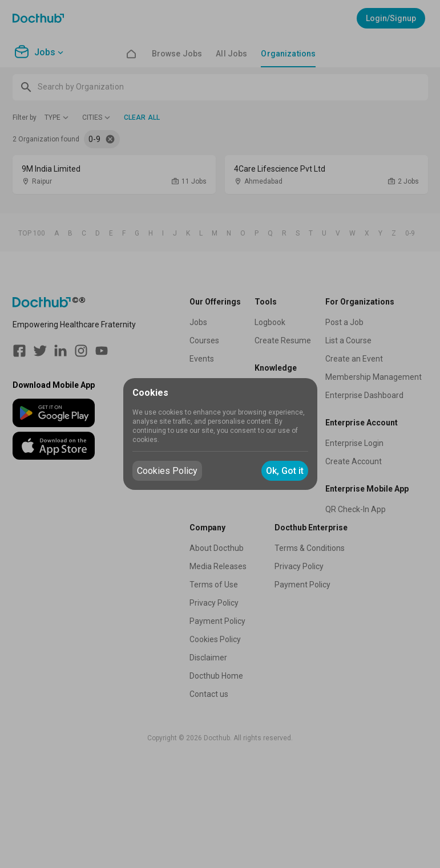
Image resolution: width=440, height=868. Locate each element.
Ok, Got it (285, 471)
